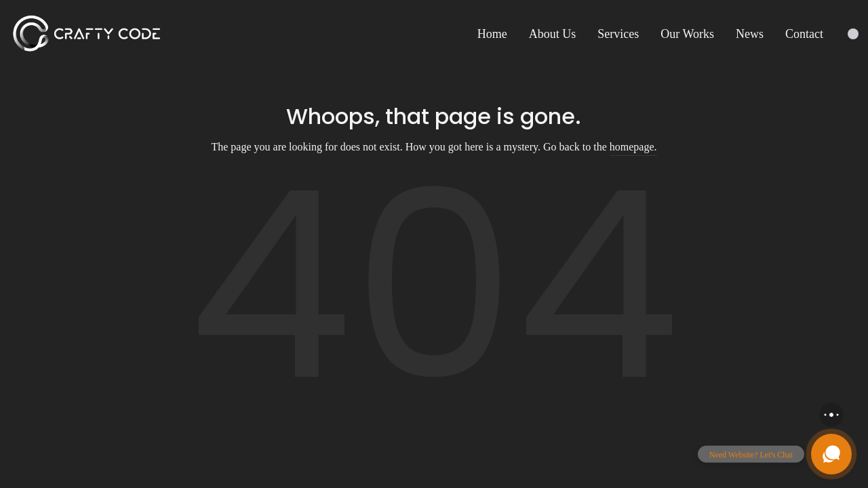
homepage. (633, 147)
